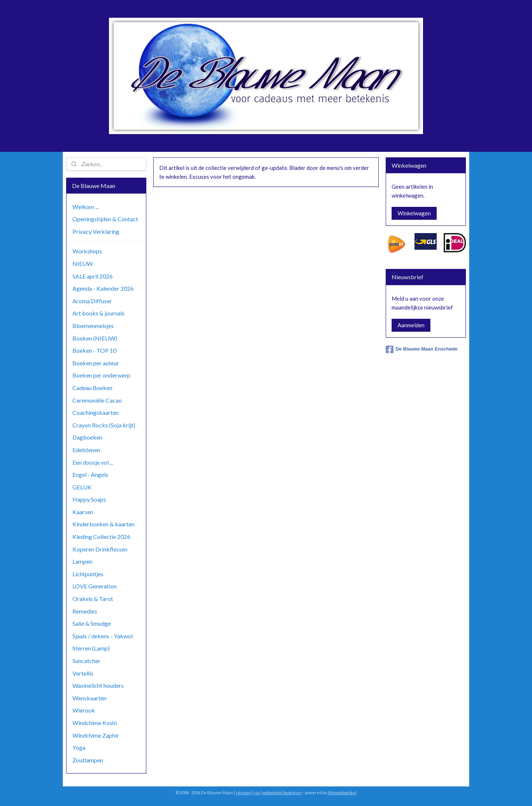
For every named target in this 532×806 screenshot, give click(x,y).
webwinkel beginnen (282, 793)
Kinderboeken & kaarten (103, 524)
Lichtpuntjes (88, 574)
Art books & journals (98, 313)
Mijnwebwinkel (342, 793)
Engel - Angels (90, 474)
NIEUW (83, 264)
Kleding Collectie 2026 (101, 537)
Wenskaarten (89, 698)
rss (257, 793)
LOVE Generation (95, 586)
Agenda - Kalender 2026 (103, 288)
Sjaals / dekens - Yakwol (103, 636)
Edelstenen (86, 450)
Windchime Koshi (95, 723)
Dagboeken (87, 437)
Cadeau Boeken (92, 388)
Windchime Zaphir (96, 735)
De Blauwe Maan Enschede (422, 349)
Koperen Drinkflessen (100, 549)
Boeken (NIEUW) (95, 338)
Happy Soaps (89, 499)
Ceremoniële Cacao (97, 400)
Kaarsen (83, 512)
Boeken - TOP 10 (94, 350)
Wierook (84, 710)
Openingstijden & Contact (105, 219)
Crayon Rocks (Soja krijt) (104, 425)
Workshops (87, 251)
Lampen (82, 561)
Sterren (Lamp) (91, 648)
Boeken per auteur (96, 363)
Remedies (85, 611)
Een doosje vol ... (93, 462)
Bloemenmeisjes (93, 326)
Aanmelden (411, 325)
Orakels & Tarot (93, 599)
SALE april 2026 (93, 276)
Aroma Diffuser (92, 301)
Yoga (79, 747)
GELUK (82, 487)
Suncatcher (86, 661)
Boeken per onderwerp (101, 375)
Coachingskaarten (96, 412)
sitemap (243, 793)
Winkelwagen (414, 213)
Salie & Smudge (92, 623)
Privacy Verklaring (96, 231)
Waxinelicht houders (98, 685)
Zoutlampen (88, 760)
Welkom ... (86, 207)
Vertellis (83, 673)
